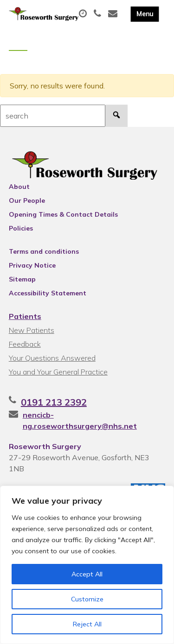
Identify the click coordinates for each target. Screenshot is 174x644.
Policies (21, 228)
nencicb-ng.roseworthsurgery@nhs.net (80, 420)
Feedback (25, 344)
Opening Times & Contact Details (63, 214)
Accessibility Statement (48, 293)
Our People (27, 200)
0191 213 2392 (54, 402)
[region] (87, 565)
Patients (25, 316)
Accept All (87, 574)
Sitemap (22, 279)
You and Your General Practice (58, 372)
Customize (87, 599)
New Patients (32, 330)
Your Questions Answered (52, 358)
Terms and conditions (44, 251)
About (19, 187)
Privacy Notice (32, 265)
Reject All (87, 624)
